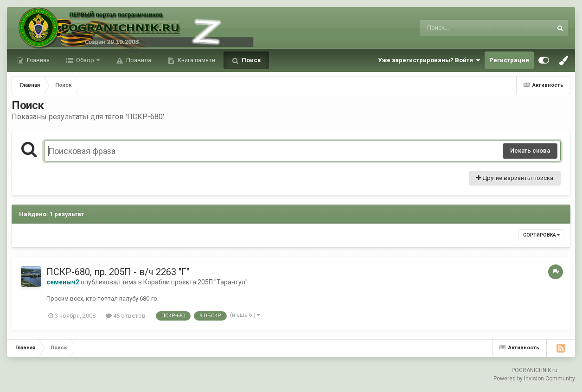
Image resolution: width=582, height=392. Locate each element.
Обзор (85, 60)
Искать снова (530, 151)
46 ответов (126, 316)
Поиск (250, 60)
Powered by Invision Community (534, 379)
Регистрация (509, 60)
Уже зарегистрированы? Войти (429, 60)
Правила (138, 60)
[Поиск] (469, 28)
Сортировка (541, 235)
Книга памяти (196, 60)
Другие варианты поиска (515, 178)
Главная (38, 60)
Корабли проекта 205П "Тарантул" (195, 282)
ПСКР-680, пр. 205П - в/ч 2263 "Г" (118, 272)
